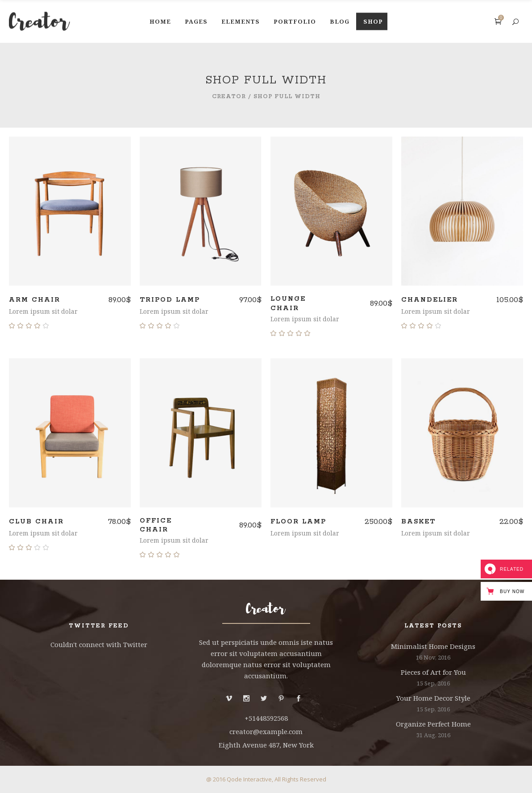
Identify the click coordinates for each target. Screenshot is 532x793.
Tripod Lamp (170, 300)
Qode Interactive (249, 779)
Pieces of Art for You (433, 672)
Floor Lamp (298, 522)
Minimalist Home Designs (433, 646)
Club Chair (36, 522)
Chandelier (430, 300)
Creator (229, 97)
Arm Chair (35, 300)
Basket (418, 522)
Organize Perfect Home (433, 724)
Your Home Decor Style (433, 698)
